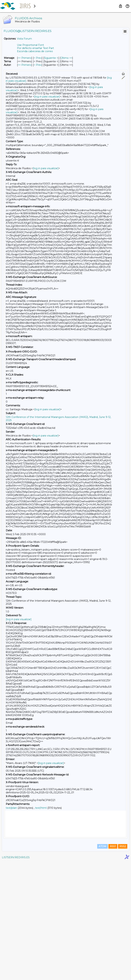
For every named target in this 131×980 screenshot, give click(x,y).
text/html (41, 808)
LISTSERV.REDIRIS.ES (16, 976)
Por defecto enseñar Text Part (35, 48)
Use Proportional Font (30, 45)
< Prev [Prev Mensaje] (38, 58)
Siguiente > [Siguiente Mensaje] (51, 58)
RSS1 (113, 965)
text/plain (11, 808)
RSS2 (123, 965)
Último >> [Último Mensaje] (66, 58)
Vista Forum (24, 39)
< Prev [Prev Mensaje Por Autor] (38, 65)
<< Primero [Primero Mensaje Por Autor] (25, 65)
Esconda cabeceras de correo (35, 51)
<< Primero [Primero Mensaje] (25, 58)
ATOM (102, 965)
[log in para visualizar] (47, 97)
